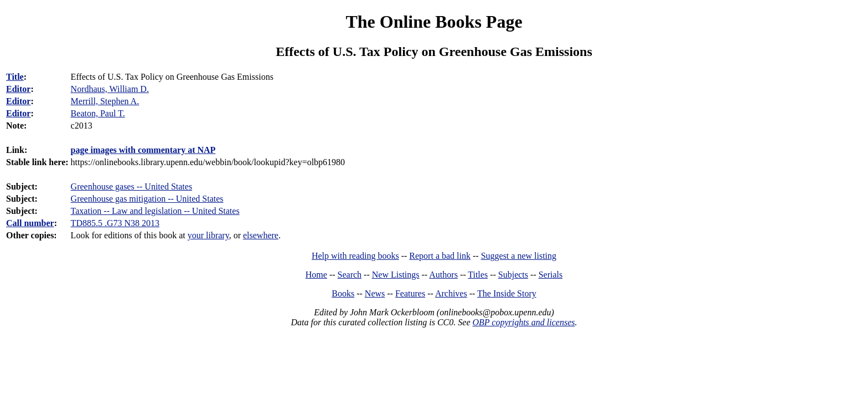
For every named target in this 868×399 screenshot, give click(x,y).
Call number (30, 223)
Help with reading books (355, 256)
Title (15, 77)
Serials (551, 275)
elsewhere (261, 235)
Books (343, 293)
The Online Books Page (434, 22)
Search (350, 275)
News (375, 293)
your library (208, 235)
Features (410, 293)
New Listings (396, 275)
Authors (443, 275)
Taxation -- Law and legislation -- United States (155, 211)
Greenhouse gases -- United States (132, 186)
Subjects (513, 275)
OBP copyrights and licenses (523, 322)
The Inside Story (507, 293)
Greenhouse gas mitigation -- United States (147, 199)
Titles (478, 275)
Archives (451, 293)
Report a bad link (440, 256)
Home (316, 275)
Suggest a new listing (519, 256)
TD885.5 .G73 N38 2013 (115, 223)
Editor (18, 89)
